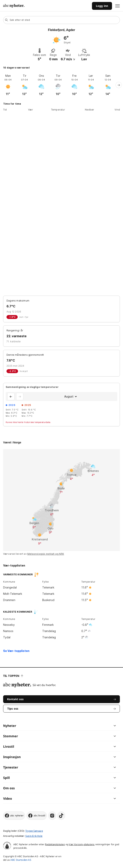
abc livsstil (37, 816)
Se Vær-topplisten (16, 651)
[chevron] (88, 726)
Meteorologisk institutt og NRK (46, 554)
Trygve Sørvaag (34, 831)
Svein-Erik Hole (34, 836)
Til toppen (13, 676)
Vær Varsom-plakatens (82, 844)
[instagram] (52, 816)
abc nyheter (14, 816)
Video (8, 799)
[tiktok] (61, 816)
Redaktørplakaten (55, 844)
